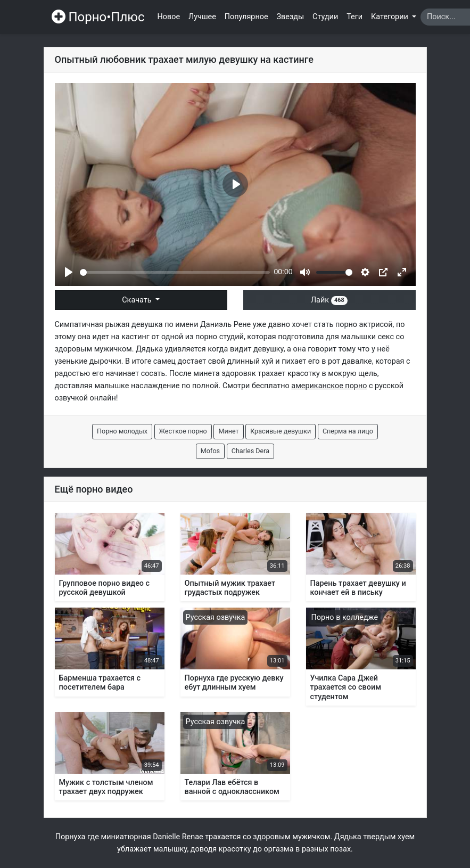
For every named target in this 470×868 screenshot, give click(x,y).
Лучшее (202, 17)
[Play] (69, 272)
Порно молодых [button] (122, 431)
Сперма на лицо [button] (348, 431)
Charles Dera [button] (250, 451)
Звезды (291, 17)
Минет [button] (228, 431)
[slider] (175, 272)
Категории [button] (390, 17)
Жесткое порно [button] (183, 431)
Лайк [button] (329, 300)
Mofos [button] (210, 451)
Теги (354, 17)
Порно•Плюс (98, 17)
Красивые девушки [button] (281, 431)
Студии (325, 17)
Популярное (246, 17)
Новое (169, 17)
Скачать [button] (138, 300)
